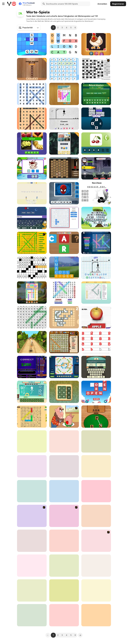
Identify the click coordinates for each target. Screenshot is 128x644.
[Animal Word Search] (64, 342)
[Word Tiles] (96, 566)
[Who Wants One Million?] (32, 367)
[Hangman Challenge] (96, 268)
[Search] (43, 4)
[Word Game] (96, 119)
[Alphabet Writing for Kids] (96, 342)
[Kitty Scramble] (96, 590)
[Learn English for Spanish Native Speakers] (64, 541)
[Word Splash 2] (96, 441)
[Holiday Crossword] (32, 615)
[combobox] (29, 28)
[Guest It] (96, 367)
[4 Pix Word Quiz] (64, 491)
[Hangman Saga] (64, 119)
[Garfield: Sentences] (32, 218)
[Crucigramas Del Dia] (96, 615)
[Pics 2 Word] (32, 441)
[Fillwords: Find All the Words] (32, 417)
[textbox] (29, 28)
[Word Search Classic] (64, 293)
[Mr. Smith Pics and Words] (96, 143)
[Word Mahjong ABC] (96, 218)
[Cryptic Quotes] (96, 491)
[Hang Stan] (64, 417)
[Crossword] (96, 69)
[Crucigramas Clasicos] (32, 268)
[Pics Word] (32, 143)
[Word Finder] (32, 69)
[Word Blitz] (32, 590)
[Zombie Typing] (96, 168)
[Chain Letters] (64, 168)
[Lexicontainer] (64, 317)
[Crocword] (64, 566)
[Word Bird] (96, 243)
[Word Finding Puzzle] (64, 615)
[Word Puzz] (96, 44)
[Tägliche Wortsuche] (32, 317)
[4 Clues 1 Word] (64, 143)
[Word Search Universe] (32, 119)
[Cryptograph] (32, 491)
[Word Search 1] (64, 516)
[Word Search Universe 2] (32, 94)
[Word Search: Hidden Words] (64, 94)
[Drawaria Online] (96, 466)
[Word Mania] (32, 44)
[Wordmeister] (64, 367)
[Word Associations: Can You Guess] (96, 94)
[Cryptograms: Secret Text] (32, 193)
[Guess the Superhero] (64, 193)
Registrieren (118, 4)
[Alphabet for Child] (96, 317)
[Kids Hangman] (32, 392)
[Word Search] (64, 44)
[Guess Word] (64, 466)
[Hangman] (96, 193)
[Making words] (64, 243)
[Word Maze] (96, 541)
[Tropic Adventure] (32, 342)
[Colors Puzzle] (64, 590)
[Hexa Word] (32, 466)
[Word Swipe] (64, 268)
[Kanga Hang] (32, 541)
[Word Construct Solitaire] (64, 218)
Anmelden (102, 4)
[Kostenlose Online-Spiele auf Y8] (12, 4)
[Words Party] (64, 392)
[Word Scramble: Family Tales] (64, 441)
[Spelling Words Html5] (32, 168)
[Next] (80, 635)
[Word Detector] (96, 417)
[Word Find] (32, 243)
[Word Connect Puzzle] (96, 392)
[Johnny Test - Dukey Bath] (32, 516)
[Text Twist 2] (96, 516)
